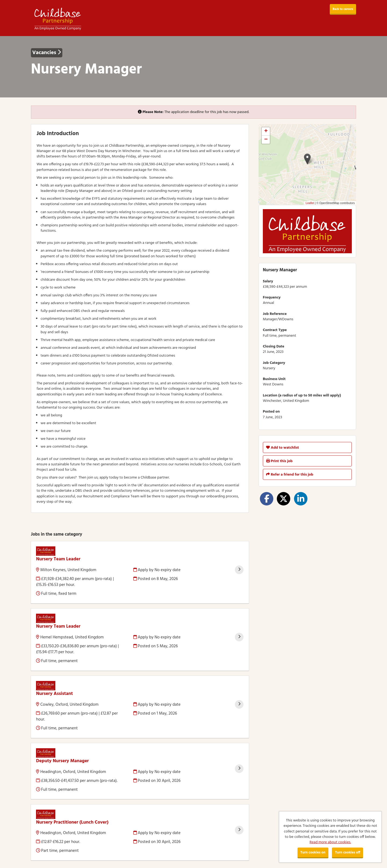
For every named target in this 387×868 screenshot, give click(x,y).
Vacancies (47, 53)
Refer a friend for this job (290, 475)
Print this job (279, 461)
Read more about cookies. (330, 842)
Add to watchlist (282, 448)
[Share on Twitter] (284, 499)
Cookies (37, 843)
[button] (307, 159)
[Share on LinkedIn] (301, 499)
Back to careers (343, 9)
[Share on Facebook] (267, 499)
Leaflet (310, 203)
